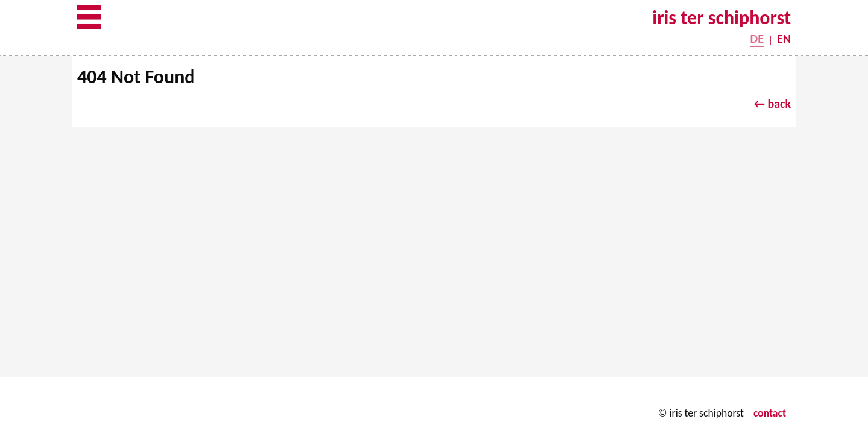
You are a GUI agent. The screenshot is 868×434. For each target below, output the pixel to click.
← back (772, 104)
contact (770, 413)
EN (784, 39)
